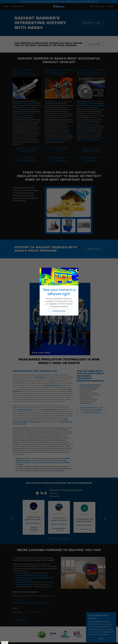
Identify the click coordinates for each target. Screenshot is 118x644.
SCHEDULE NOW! (59, 311)
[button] (5, 643)
